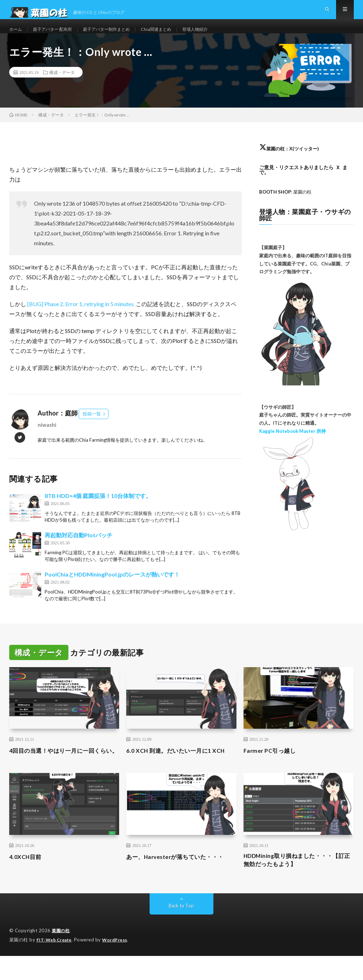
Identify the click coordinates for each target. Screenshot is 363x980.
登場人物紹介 (218, 35)
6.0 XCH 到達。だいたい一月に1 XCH (181, 763)
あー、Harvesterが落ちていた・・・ (181, 879)
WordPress (119, 964)
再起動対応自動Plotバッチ (79, 548)
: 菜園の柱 (287, 204)
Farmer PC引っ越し (272, 763)
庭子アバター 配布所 (58, 35)
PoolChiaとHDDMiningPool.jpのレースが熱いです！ (112, 587)
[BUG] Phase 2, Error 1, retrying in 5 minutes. (82, 317)
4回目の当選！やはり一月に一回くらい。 (64, 768)
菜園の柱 (61, 955)
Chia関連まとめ (175, 35)
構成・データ (62, 85)
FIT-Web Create (56, 964)
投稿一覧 (92, 426)
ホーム (17, 35)
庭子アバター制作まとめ (119, 35)
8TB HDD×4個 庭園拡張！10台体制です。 (98, 508)
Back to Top (181, 930)
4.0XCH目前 (27, 879)
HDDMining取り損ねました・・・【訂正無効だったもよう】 (294, 884)
